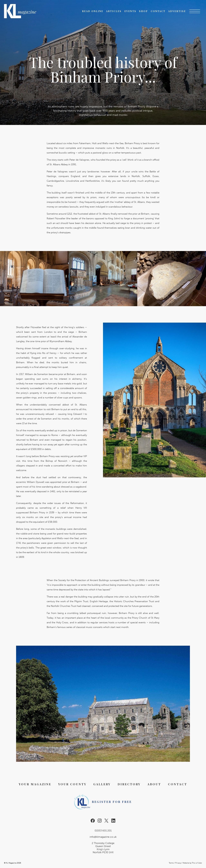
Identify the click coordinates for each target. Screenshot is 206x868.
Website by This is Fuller (192, 863)
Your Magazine (35, 784)
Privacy (178, 863)
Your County (72, 784)
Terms (171, 863)
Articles (114, 11)
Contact (158, 11)
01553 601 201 (103, 831)
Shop (143, 11)
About (154, 784)
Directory (129, 784)
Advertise (177, 11)
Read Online (93, 11)
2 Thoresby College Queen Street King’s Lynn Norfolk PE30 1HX (103, 848)
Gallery (102, 784)
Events (130, 11)
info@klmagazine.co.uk (103, 837)
